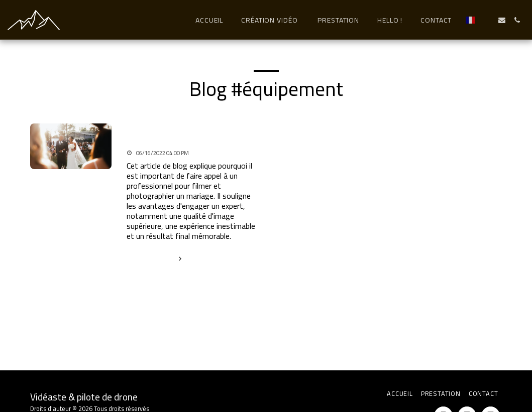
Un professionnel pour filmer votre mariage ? (181, 134)
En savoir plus (156, 258)
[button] (487, 20)
